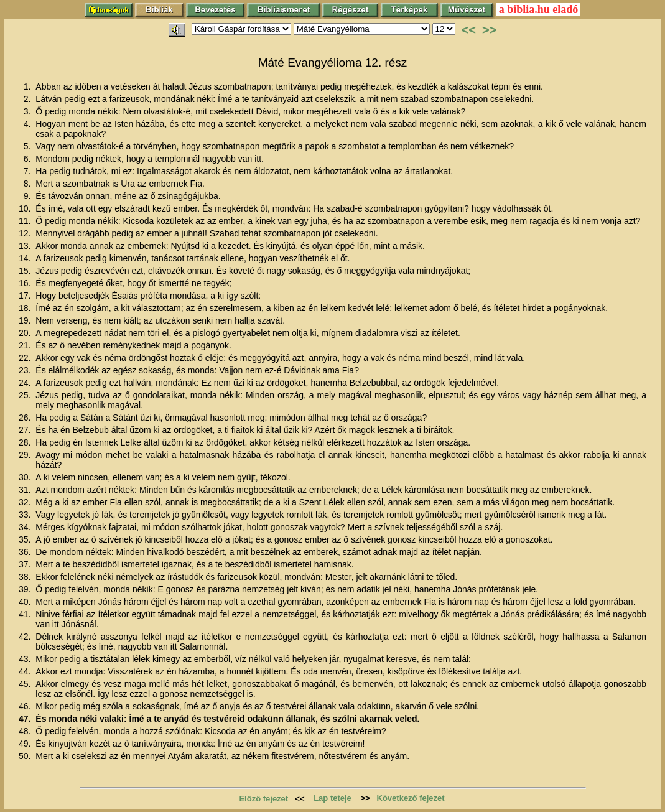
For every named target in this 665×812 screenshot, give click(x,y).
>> (489, 30)
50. (26, 756)
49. (26, 744)
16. (26, 283)
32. (26, 502)
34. (26, 527)
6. (29, 159)
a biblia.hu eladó (539, 9)
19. (26, 320)
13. (26, 246)
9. (29, 196)
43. (26, 659)
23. (26, 370)
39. (26, 589)
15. (26, 271)
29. (26, 455)
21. (26, 345)
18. (26, 308)
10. (26, 208)
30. (26, 477)
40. (26, 602)
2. (29, 99)
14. (26, 258)
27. (26, 430)
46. (26, 706)
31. (26, 490)
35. (26, 539)
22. (26, 358)
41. (26, 614)
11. (26, 221)
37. (26, 564)
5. (29, 146)
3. (29, 111)
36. (26, 552)
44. (26, 671)
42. (26, 637)
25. (26, 395)
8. (29, 184)
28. (26, 442)
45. (26, 684)
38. (26, 577)
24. (26, 383)
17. (26, 296)
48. (26, 731)
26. (26, 418)
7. (29, 171)
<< (469, 30)
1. (29, 86)
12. (26, 233)
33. (26, 515)
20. (26, 333)
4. (29, 124)
